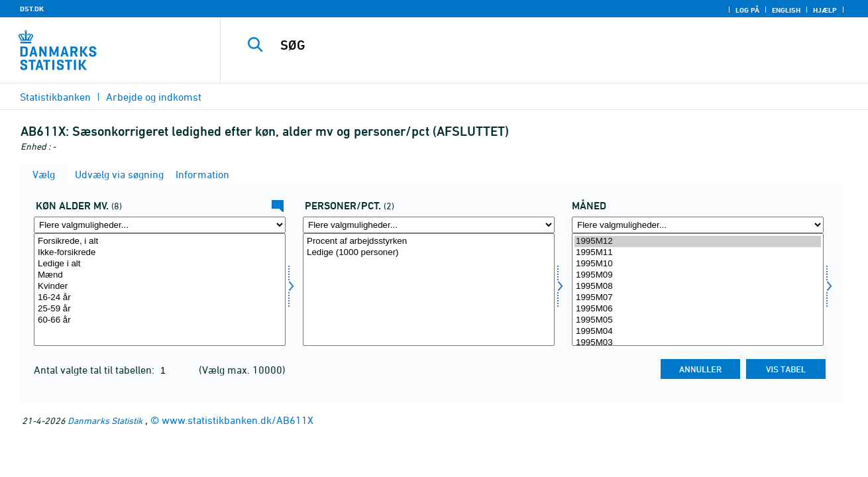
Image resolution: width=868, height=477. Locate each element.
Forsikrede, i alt (160, 241)
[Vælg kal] (160, 290)
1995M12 (698, 241)
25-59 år (160, 309)
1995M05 (698, 320)
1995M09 (698, 275)
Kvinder (160, 287)
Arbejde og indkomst (154, 97)
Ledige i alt (160, 264)
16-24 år (160, 298)
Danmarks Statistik (105, 420)
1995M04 (698, 332)
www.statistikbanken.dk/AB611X (238, 420)
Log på (747, 10)
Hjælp (825, 10)
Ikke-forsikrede (160, 253)
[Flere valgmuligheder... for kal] (160, 225)
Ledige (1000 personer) (429, 253)
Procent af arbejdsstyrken (429, 241)
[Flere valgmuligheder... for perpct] (429, 225)
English (786, 10)
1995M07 (698, 298)
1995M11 (698, 253)
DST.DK (32, 9)
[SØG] (530, 45)
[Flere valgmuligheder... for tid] (698, 225)
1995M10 (698, 264)
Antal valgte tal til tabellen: (95, 370)
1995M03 (698, 343)
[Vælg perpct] (429, 290)
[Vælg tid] (698, 290)
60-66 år (160, 320)
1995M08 (698, 287)
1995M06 (698, 309)
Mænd (160, 275)
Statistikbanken (55, 97)
